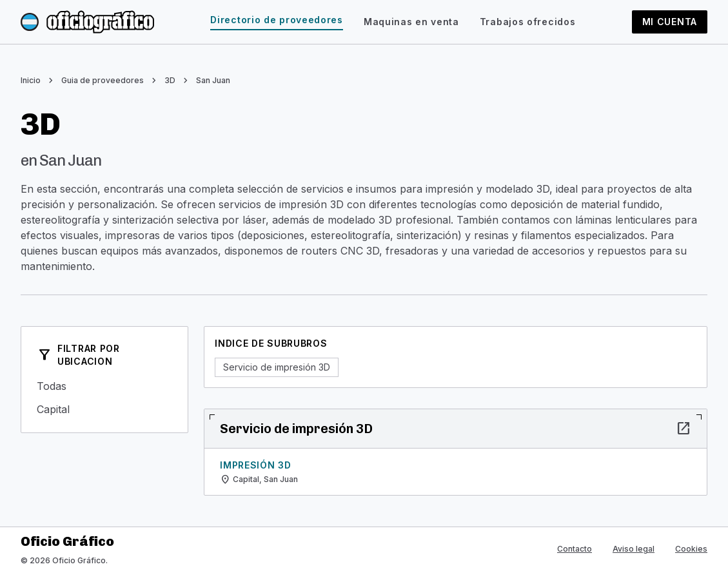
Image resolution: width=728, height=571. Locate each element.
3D (170, 80)
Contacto (575, 549)
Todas (104, 386)
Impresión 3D (255, 465)
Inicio (31, 80)
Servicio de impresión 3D (277, 367)
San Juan (213, 80)
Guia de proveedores (103, 80)
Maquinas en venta (411, 22)
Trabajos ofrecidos (528, 22)
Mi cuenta (670, 22)
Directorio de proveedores (277, 20)
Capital (104, 409)
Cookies (691, 549)
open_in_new (684, 429)
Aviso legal (634, 549)
